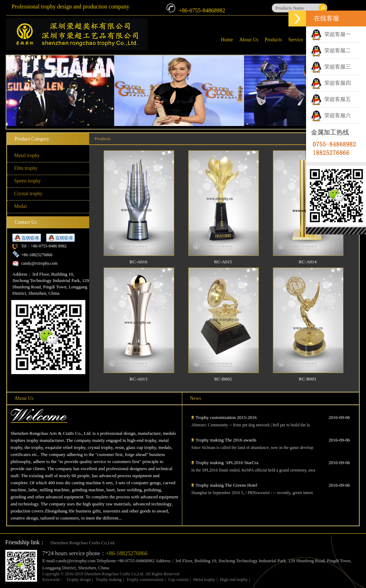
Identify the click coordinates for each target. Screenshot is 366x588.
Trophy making (109, 580)
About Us (249, 40)
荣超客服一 (331, 34)
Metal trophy (204, 580)
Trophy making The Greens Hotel (227, 485)
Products (273, 40)
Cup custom (178, 580)
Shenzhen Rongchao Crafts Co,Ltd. (83, 543)
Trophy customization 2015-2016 (226, 417)
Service (296, 40)
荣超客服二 (331, 50)
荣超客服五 (331, 99)
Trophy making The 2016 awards (227, 440)
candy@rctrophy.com (39, 263)
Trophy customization (145, 580)
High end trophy (234, 580)
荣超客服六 (331, 115)
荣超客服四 (331, 83)
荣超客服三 (331, 67)
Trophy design (78, 580)
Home (227, 40)
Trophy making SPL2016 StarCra (227, 463)
